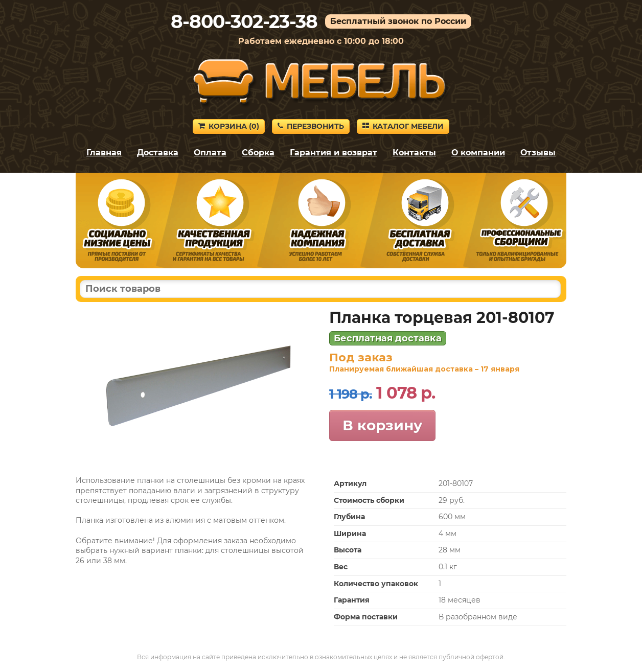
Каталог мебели (403, 126)
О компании (478, 153)
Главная (104, 153)
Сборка (258, 153)
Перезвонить (311, 126)
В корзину (382, 425)
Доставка (158, 153)
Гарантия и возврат (334, 153)
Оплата (210, 153)
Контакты (414, 153)
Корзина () (229, 126)
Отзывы (538, 153)
